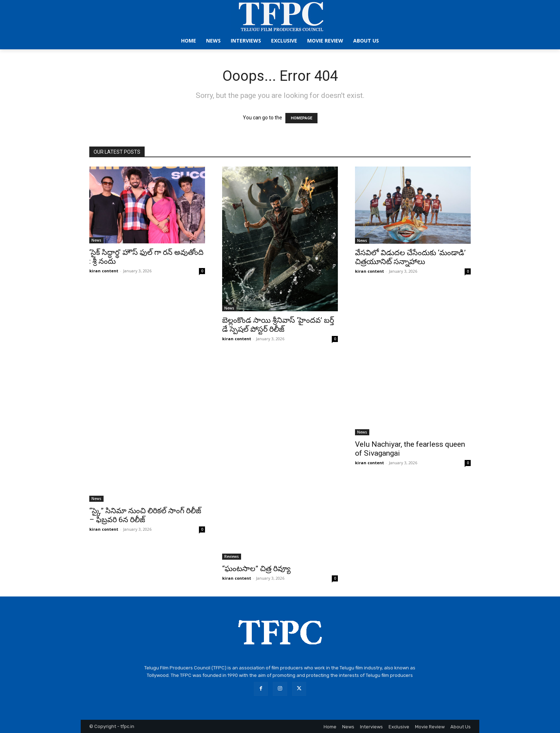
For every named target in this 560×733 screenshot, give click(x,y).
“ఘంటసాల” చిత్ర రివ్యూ (256, 569)
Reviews (232, 556)
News (96, 240)
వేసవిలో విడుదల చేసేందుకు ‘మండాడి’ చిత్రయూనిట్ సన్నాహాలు (410, 257)
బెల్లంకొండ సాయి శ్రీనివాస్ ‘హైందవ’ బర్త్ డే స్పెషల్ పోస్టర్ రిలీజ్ (278, 325)
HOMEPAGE (301, 118)
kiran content (104, 271)
